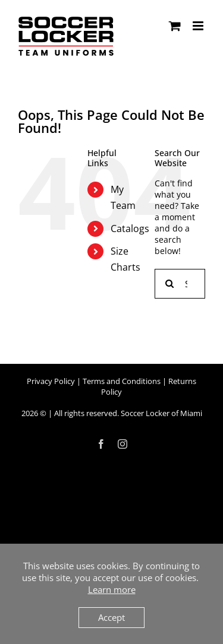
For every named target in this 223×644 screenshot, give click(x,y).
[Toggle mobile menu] (199, 26)
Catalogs (130, 229)
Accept (111, 617)
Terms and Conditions (122, 381)
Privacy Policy (51, 381)
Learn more (112, 589)
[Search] (169, 284)
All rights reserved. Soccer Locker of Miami (128, 413)
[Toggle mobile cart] (175, 26)
